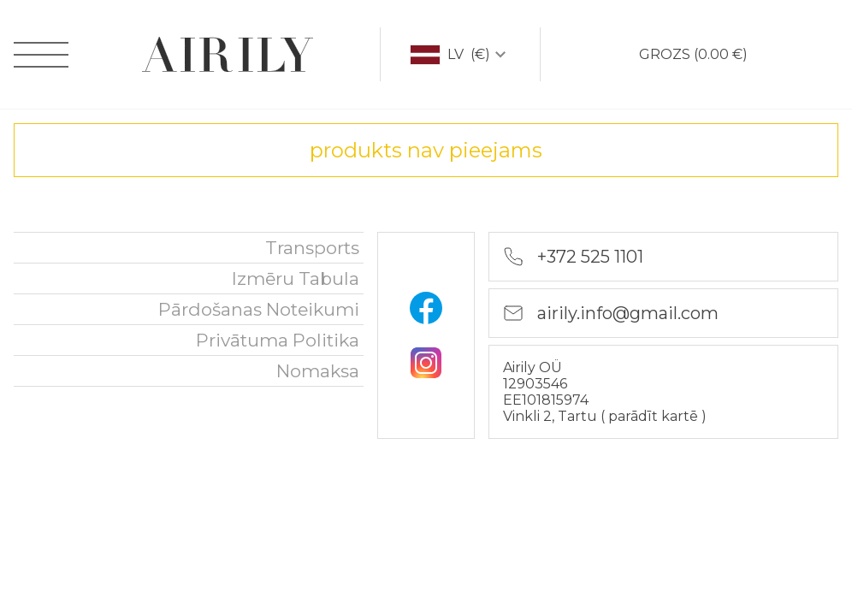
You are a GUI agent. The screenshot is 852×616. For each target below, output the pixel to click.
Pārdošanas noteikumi (259, 309)
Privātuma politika (278, 340)
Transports (312, 248)
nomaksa (318, 371)
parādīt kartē (655, 416)
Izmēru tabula (296, 278)
